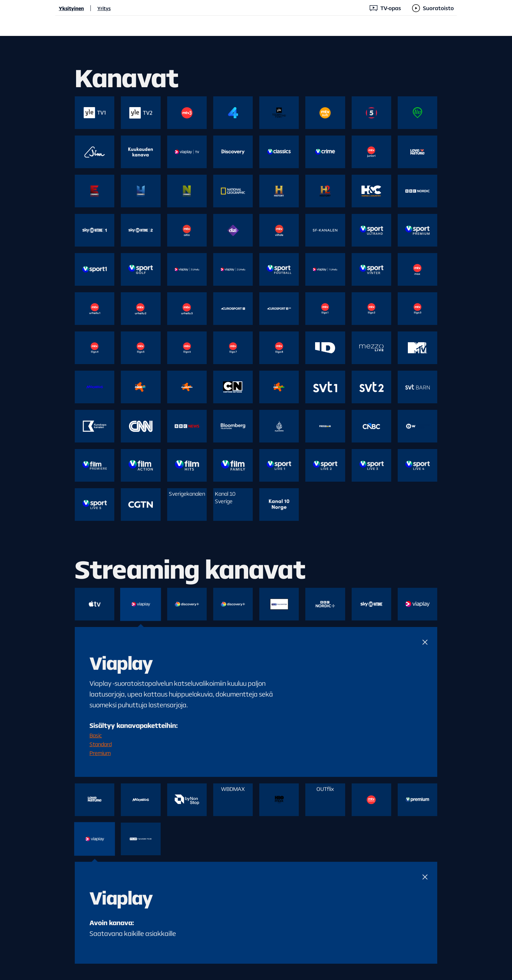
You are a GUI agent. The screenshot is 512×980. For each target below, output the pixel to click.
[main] (256, 508)
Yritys (104, 8)
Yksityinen (71, 8)
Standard (101, 744)
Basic (96, 735)
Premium (100, 753)
